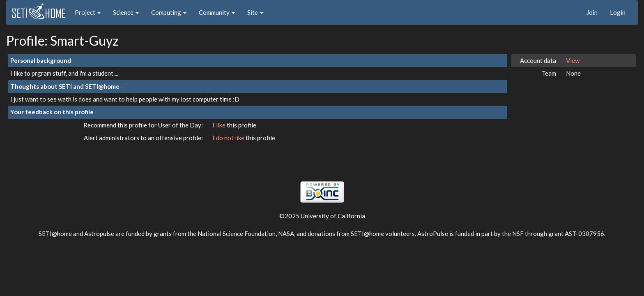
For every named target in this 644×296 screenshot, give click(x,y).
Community (217, 12)
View (573, 60)
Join (592, 12)
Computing (169, 12)
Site (255, 12)
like (221, 125)
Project (88, 12)
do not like (231, 138)
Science (126, 12)
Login (618, 12)
